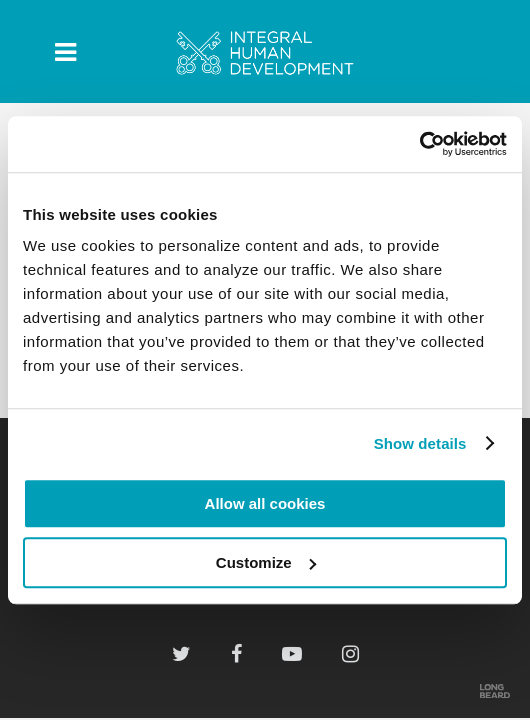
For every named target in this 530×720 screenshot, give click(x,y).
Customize (266, 562)
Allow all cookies (265, 503)
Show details (420, 443)
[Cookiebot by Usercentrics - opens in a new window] (419, 144)
